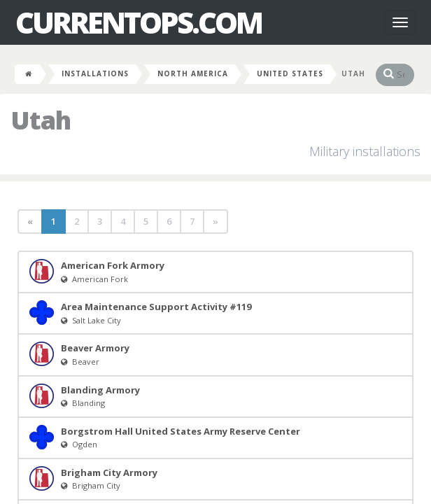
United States (290, 73)
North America (193, 73)
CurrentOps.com (139, 22)
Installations (95, 73)
